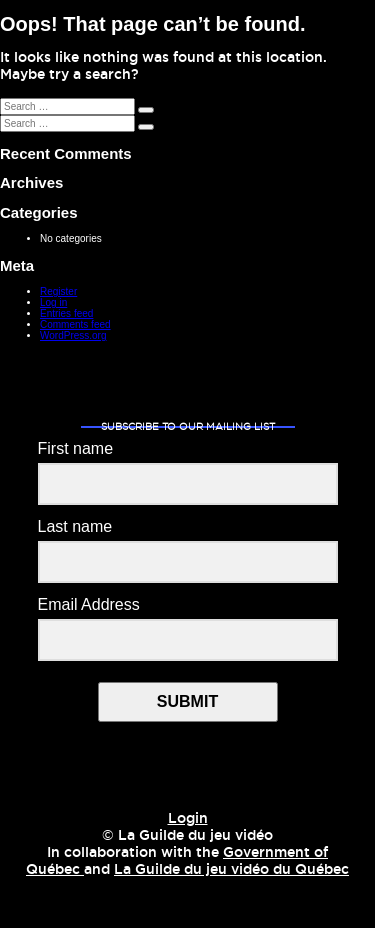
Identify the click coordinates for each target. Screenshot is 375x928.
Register (58, 291)
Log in (53, 302)
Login (188, 819)
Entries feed (66, 313)
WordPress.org (73, 335)
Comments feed (75, 324)
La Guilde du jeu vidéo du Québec (231, 870)
